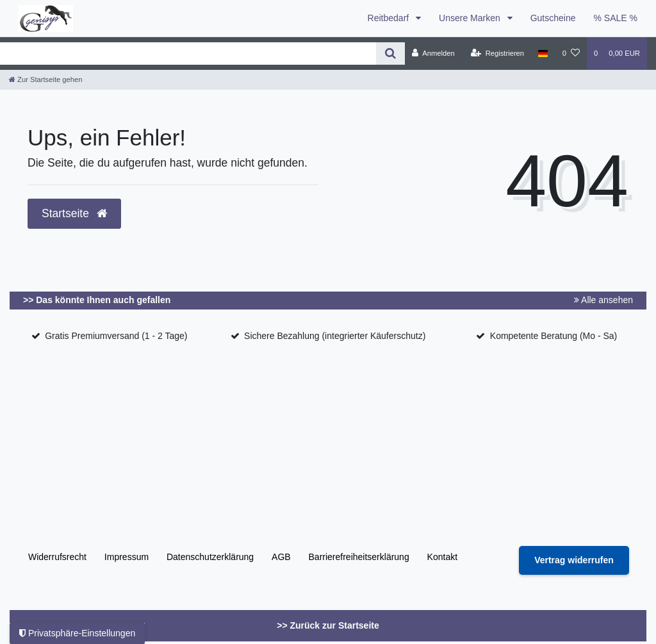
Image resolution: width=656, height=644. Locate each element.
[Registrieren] (497, 53)
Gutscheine (553, 18)
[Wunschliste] (571, 53)
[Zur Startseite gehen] (45, 79)
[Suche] (390, 54)
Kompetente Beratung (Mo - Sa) (553, 336)
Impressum (127, 557)
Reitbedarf (389, 18)
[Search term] (188, 54)
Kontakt (442, 557)
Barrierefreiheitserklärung (359, 557)
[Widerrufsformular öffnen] (574, 560)
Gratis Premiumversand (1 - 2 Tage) (116, 336)
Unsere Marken (471, 18)
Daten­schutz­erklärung (210, 557)
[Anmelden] (433, 53)
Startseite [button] (74, 213)
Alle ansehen (603, 300)
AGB (281, 557)
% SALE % (616, 18)
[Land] (543, 53)
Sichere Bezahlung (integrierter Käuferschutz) (335, 336)
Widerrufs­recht (57, 557)
